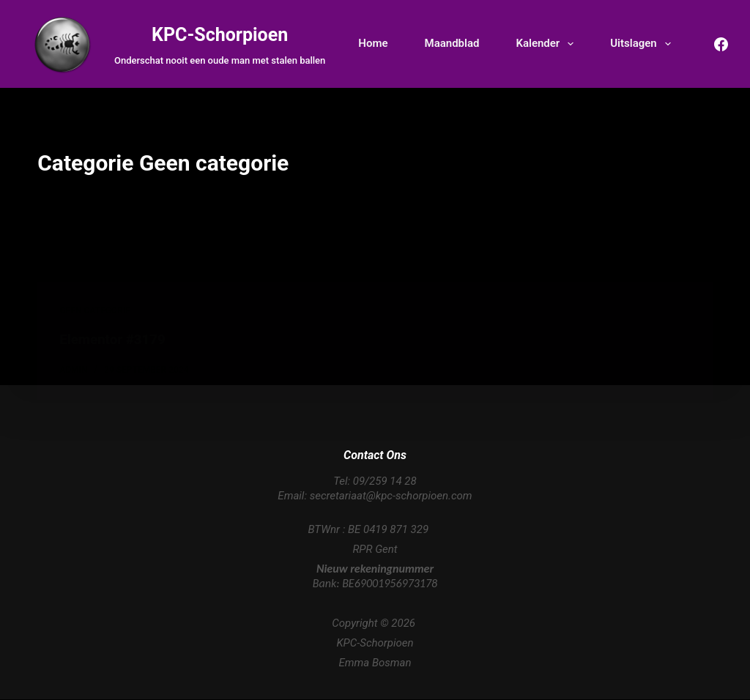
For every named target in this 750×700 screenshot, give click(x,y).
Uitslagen (643, 44)
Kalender (547, 44)
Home (373, 43)
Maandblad (452, 43)
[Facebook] (721, 44)
